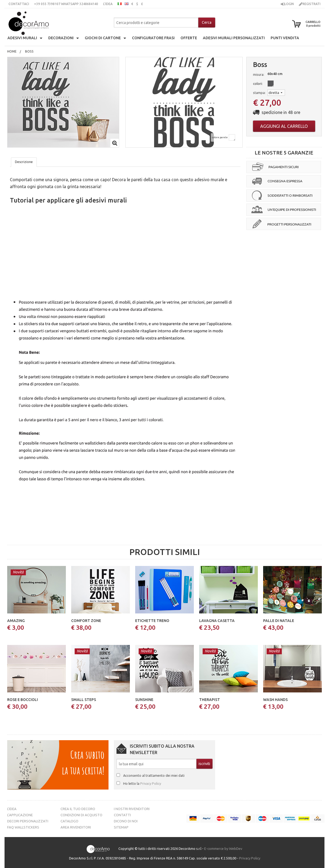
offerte (189, 38)
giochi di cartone (103, 38)
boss (30, 51)
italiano (120, 4)
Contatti (122, 815)
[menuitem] (12, 51)
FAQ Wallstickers (23, 827)
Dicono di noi (126, 821)
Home (12, 51)
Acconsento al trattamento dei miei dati (154, 775)
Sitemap (121, 827)
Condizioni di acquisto (81, 815)
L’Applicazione (20, 815)
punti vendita (285, 38)
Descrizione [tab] (24, 162)
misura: (259, 74)
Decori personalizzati (28, 821)
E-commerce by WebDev (223, 849)
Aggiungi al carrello (284, 126)
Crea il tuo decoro (78, 809)
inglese (127, 4)
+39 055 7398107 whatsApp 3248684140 (66, 4)
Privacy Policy (151, 783)
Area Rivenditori (76, 827)
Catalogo (69, 821)
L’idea (108, 4)
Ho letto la (142, 783)
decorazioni (61, 38)
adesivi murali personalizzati (234, 38)
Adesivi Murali (22, 38)
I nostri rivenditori (132, 809)
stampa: (259, 93)
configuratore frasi (153, 38)
